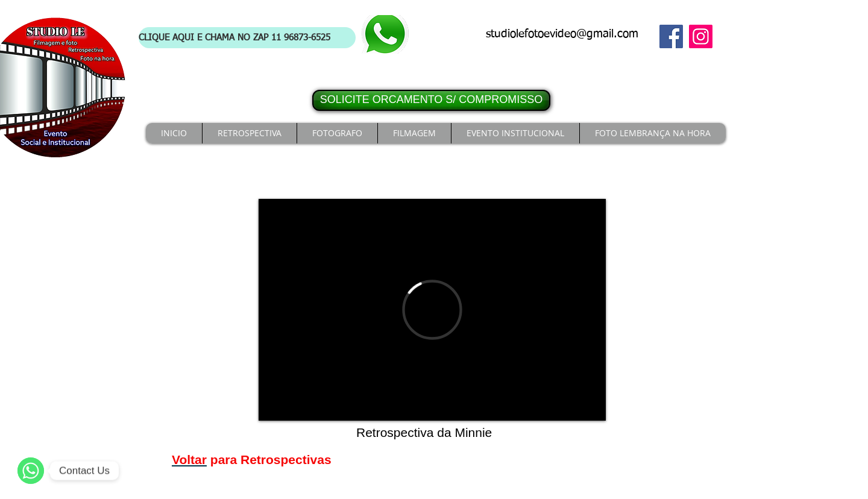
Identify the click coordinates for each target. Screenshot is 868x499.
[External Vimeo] (432, 310)
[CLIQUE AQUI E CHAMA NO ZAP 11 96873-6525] (247, 38)
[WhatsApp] (31, 471)
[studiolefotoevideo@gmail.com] (565, 35)
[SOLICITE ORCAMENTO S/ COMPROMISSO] (431, 100)
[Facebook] (671, 36)
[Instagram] (701, 36)
